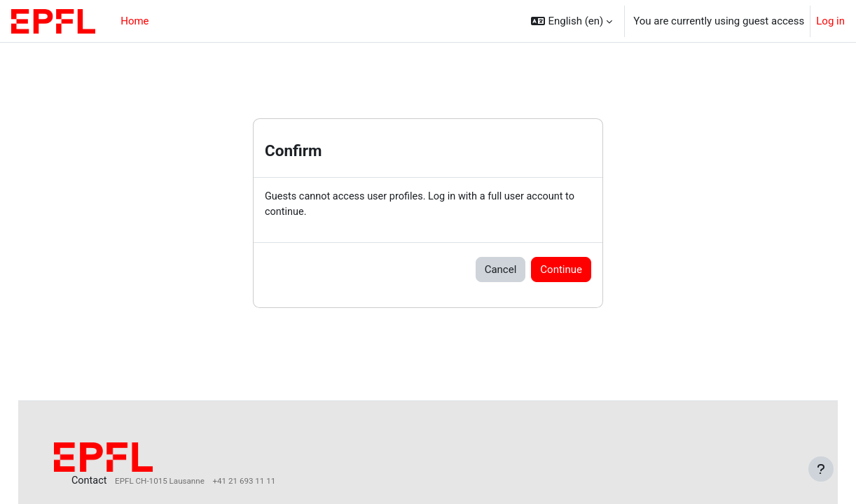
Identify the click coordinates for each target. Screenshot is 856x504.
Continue (561, 270)
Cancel (501, 270)
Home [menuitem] (134, 21)
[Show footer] (821, 469)
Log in (830, 21)
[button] (572, 21)
